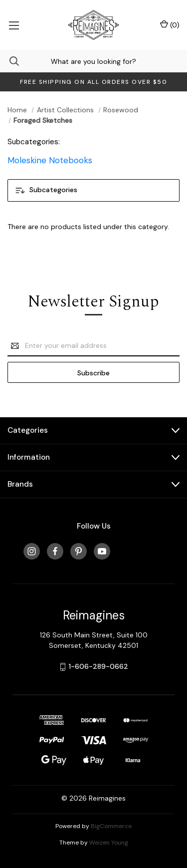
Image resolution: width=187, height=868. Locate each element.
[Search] (9, 61)
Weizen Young (109, 843)
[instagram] (32, 551)
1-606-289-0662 (98, 666)
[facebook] (55, 551)
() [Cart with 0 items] (170, 25)
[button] (93, 190)
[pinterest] (79, 551)
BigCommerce (111, 826)
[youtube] (102, 551)
